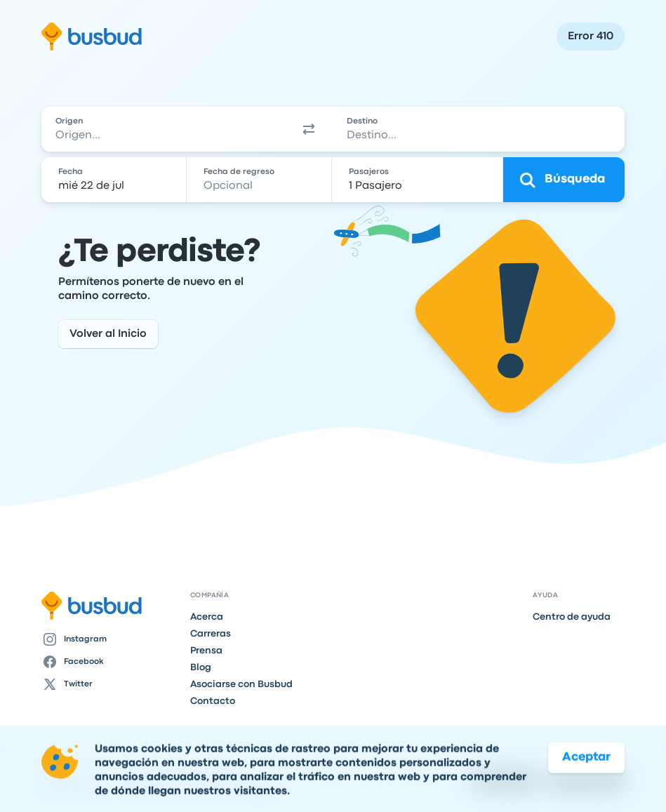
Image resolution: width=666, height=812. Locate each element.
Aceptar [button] (586, 779)
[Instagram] (110, 639)
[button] (309, 129)
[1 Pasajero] (419, 180)
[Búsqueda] (564, 180)
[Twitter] (110, 684)
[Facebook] (110, 662)
